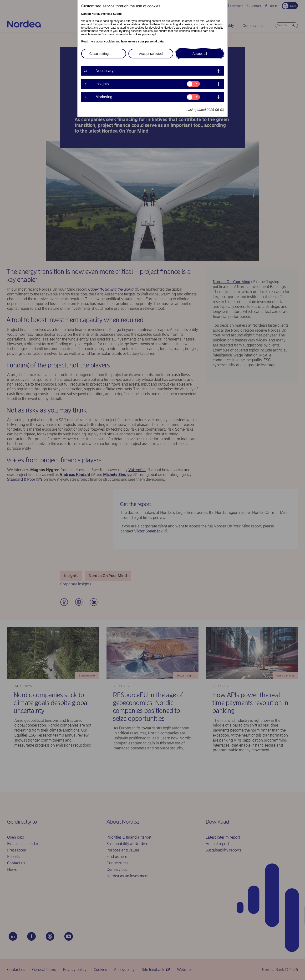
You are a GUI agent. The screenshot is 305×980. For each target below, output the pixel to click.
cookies (109, 41)
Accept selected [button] (151, 54)
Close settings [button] (100, 54)
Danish (86, 14)
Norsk (96, 14)
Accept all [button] (200, 54)
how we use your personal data (142, 41)
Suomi (117, 14)
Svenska (106, 14)
